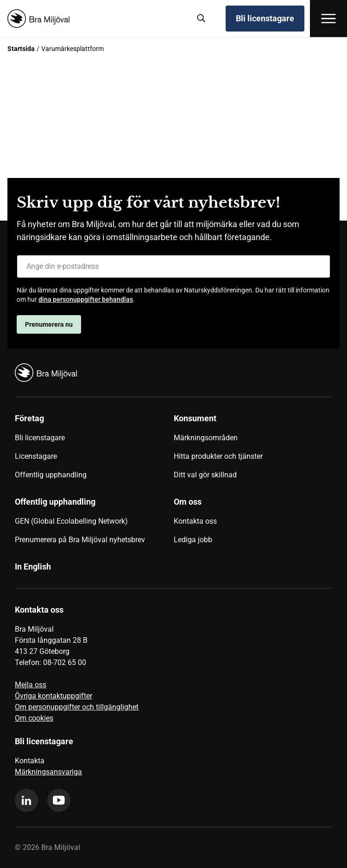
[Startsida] (95, 19)
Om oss (188, 502)
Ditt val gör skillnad (205, 475)
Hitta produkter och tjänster (218, 456)
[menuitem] (94, 450)
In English (33, 567)
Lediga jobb (193, 540)
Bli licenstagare (265, 18)
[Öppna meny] (328, 19)
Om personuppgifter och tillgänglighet (77, 707)
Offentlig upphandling (51, 475)
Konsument (195, 418)
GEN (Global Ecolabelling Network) (71, 521)
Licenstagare (36, 456)
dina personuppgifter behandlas (86, 299)
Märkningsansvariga (48, 772)
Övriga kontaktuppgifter (54, 696)
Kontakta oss (195, 521)
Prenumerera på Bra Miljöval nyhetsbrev (80, 540)
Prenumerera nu (49, 324)
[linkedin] (26, 800)
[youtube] (59, 800)
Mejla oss (31, 685)
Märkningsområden (206, 438)
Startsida (21, 49)
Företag (29, 418)
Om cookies (34, 718)
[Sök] (202, 19)
